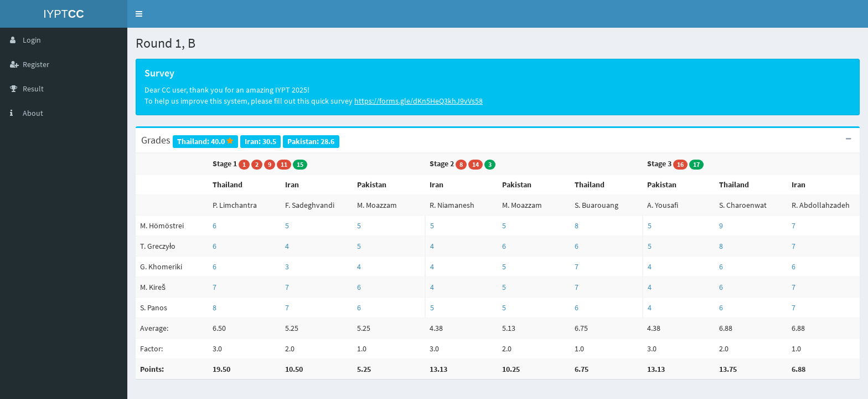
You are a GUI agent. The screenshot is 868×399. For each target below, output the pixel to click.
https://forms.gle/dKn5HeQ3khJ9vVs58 (418, 101)
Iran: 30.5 (260, 141)
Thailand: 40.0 (205, 141)
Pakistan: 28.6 (311, 141)
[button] (139, 14)
